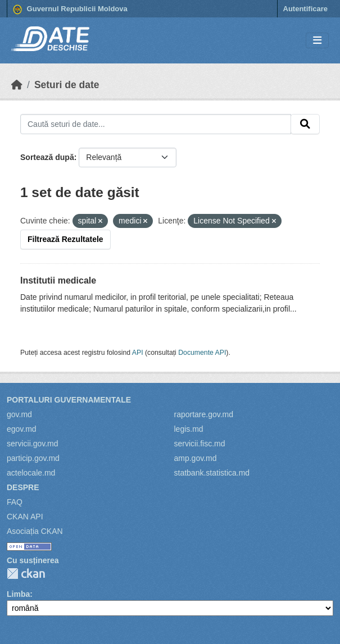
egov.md (22, 429)
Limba (18, 594)
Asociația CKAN (35, 531)
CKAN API (25, 517)
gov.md (19, 414)
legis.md (189, 429)
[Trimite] (305, 124)
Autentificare (305, 9)
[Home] (17, 85)
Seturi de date (67, 85)
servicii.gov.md (33, 444)
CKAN (26, 574)
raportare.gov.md (204, 414)
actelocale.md (31, 473)
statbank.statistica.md (212, 473)
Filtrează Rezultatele (65, 239)
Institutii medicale (58, 280)
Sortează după (47, 157)
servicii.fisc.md (200, 444)
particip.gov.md (33, 458)
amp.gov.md (196, 458)
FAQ (15, 502)
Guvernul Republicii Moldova (70, 10)
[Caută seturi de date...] (156, 124)
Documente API (202, 353)
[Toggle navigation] (317, 41)
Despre (23, 487)
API (138, 353)
